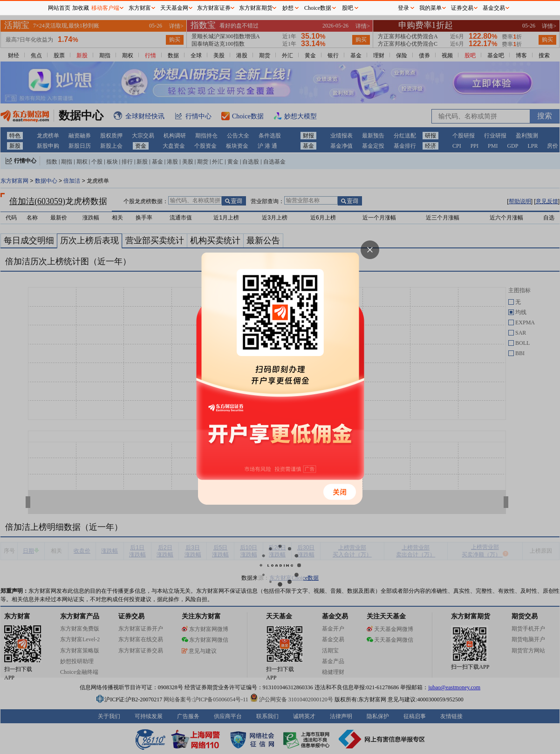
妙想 (288, 8)
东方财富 (140, 8)
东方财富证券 (214, 8)
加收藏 (81, 8)
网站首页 (59, 8)
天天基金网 (174, 8)
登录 (403, 8)
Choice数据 (318, 8)
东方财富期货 (256, 8)
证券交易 (462, 8)
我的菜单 (430, 8)
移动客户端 (105, 8)
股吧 (348, 8)
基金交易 (494, 8)
